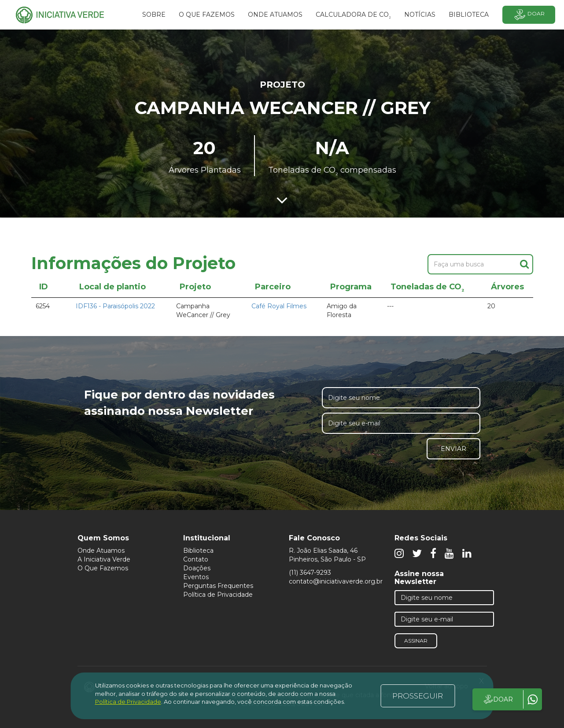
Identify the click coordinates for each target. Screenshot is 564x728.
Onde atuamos (275, 15)
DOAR (498, 699)
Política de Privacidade (218, 595)
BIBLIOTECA (469, 15)
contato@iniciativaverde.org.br (336, 581)
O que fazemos (207, 15)
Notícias (420, 15)
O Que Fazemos (103, 568)
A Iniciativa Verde (104, 559)
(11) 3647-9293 (310, 573)
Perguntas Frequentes (218, 586)
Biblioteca (198, 551)
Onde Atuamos (101, 551)
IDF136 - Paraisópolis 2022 (115, 306)
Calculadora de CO (353, 16)
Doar (529, 15)
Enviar (453, 449)
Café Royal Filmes (279, 306)
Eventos (196, 577)
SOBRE (154, 15)
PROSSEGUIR (418, 696)
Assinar (416, 641)
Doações (197, 568)
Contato (196, 559)
